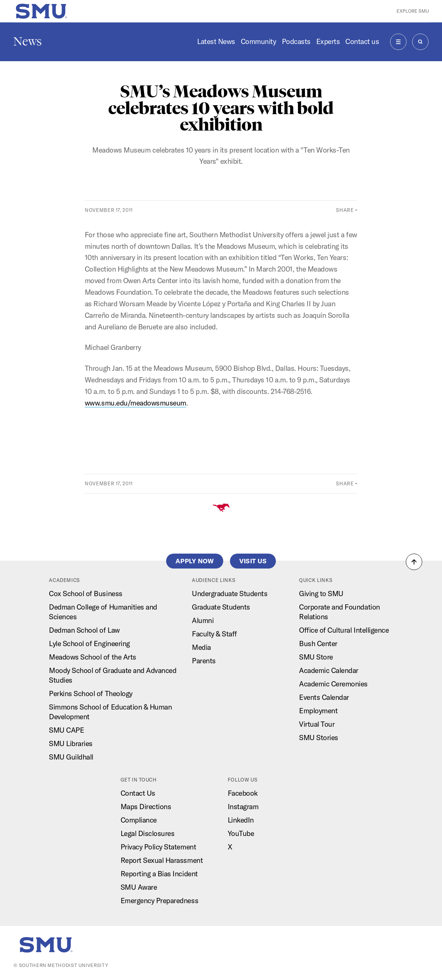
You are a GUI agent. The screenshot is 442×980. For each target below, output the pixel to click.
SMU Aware (139, 887)
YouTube (241, 833)
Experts (328, 41)
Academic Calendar (329, 670)
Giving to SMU (321, 594)
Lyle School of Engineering (89, 644)
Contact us (362, 41)
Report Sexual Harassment (162, 860)
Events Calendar (324, 697)
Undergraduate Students (230, 594)
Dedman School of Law (84, 630)
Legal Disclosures (148, 833)
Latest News (216, 41)
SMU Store (316, 657)
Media (201, 647)
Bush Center (318, 644)
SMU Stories (319, 738)
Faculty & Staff (214, 634)
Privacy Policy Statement (158, 847)
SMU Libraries (71, 743)
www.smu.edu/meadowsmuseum (136, 403)
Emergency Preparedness (159, 901)
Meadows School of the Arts (92, 657)
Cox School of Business (85, 594)
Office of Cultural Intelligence (344, 630)
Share (345, 210)
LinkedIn (241, 820)
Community (259, 41)
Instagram (243, 807)
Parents (204, 661)
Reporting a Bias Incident (159, 874)
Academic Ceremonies (333, 684)
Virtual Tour (317, 724)
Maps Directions (146, 807)
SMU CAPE (66, 730)
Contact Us (138, 793)
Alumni (203, 620)
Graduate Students (221, 607)
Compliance (139, 820)
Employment (318, 711)
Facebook (243, 793)
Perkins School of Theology (91, 693)
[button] (414, 562)
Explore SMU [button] (413, 11)
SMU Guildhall (71, 757)
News (28, 41)
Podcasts (296, 41)
